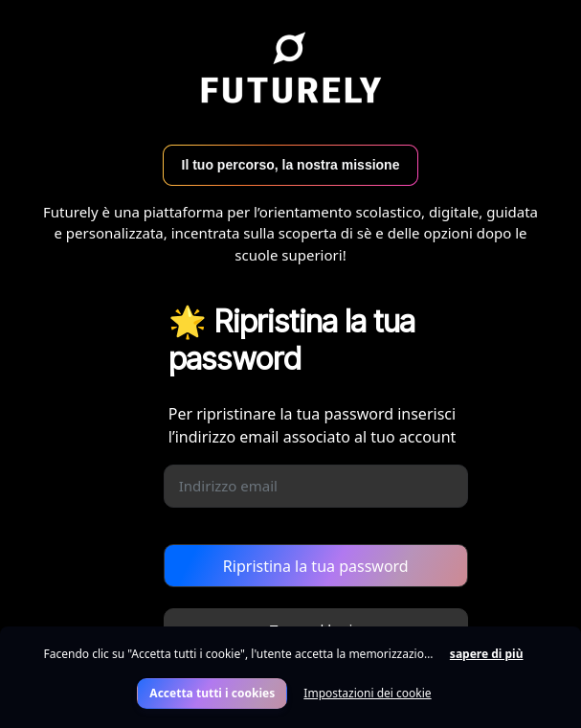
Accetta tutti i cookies (212, 693)
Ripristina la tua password (316, 566)
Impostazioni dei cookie (367, 693)
